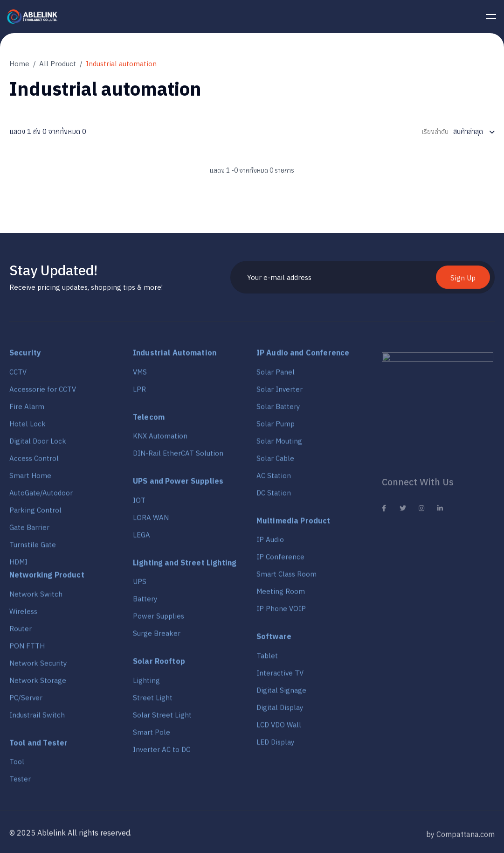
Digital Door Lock (38, 444)
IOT (139, 504)
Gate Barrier (29, 531)
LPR (139, 393)
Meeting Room (281, 595)
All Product (58, 64)
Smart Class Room (287, 577)
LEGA (142, 538)
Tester (20, 782)
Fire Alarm (27, 410)
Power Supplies (159, 620)
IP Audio (270, 543)
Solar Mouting (279, 444)
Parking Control (35, 514)
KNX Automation (160, 439)
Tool (17, 765)
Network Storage (38, 684)
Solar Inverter (280, 393)
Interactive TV (280, 676)
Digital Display (280, 711)
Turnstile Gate (33, 548)
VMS (140, 375)
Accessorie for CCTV (43, 393)
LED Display (275, 745)
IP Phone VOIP (281, 612)
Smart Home (30, 479)
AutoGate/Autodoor (41, 496)
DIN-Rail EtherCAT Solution (178, 457)
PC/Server (26, 701)
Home (19, 64)
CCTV (18, 375)
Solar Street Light (162, 718)
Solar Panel (276, 375)
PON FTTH (27, 649)
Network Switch (36, 598)
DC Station (274, 496)
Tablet (267, 659)
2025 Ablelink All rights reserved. (74, 836)
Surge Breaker (157, 637)
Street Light (153, 701)
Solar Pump (276, 427)
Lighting (146, 684)
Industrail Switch (37, 718)
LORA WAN (151, 521)
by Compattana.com (460, 840)
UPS (140, 585)
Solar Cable (275, 462)
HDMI (18, 565)
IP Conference (280, 560)
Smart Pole (152, 736)
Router (21, 632)
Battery (145, 603)
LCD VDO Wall (279, 728)
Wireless (23, 615)
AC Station (274, 479)
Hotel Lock (28, 427)
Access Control (34, 462)
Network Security (38, 667)
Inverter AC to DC (162, 753)
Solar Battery (278, 410)
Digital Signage (281, 694)
